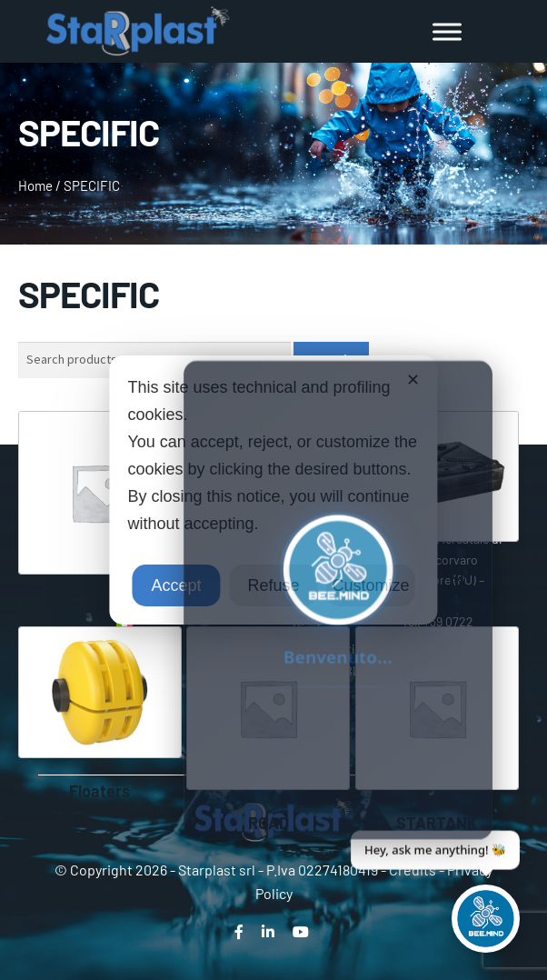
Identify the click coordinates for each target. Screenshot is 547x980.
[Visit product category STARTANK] (437, 730)
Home (35, 185)
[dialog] (273, 490)
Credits (413, 870)
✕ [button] (413, 380)
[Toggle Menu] (447, 31)
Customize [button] (371, 585)
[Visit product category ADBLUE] (100, 515)
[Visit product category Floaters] (100, 714)
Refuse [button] (273, 585)
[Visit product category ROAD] (268, 730)
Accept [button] (176, 585)
